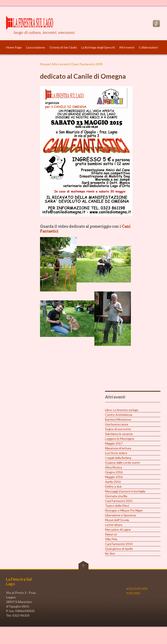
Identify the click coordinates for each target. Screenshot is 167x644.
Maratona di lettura (118, 448)
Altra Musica (114, 467)
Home (45, 64)
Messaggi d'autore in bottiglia (125, 491)
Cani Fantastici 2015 (119, 501)
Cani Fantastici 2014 (119, 544)
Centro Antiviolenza (119, 415)
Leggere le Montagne (120, 439)
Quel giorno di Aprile (119, 549)
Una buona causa (117, 424)
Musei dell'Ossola (117, 520)
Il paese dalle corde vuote (122, 463)
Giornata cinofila (116, 496)
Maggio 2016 (114, 477)
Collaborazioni (148, 47)
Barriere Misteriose (118, 419)
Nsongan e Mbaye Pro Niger (124, 510)
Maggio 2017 (114, 443)
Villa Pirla (111, 539)
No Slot (110, 553)
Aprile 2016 (113, 482)
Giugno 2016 (114, 472)
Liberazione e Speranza (120, 515)
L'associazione (36, 47)
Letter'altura (114, 525)
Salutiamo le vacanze (119, 434)
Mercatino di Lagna (118, 529)
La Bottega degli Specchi (98, 47)
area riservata (137, 588)
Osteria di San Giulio (63, 47)
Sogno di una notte (118, 429)
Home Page (14, 47)
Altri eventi (127, 47)
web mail (133, 593)
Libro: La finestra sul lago (122, 410)
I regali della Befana (118, 458)
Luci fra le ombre (116, 453)
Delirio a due (113, 486)
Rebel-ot (111, 534)
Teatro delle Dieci (117, 506)
